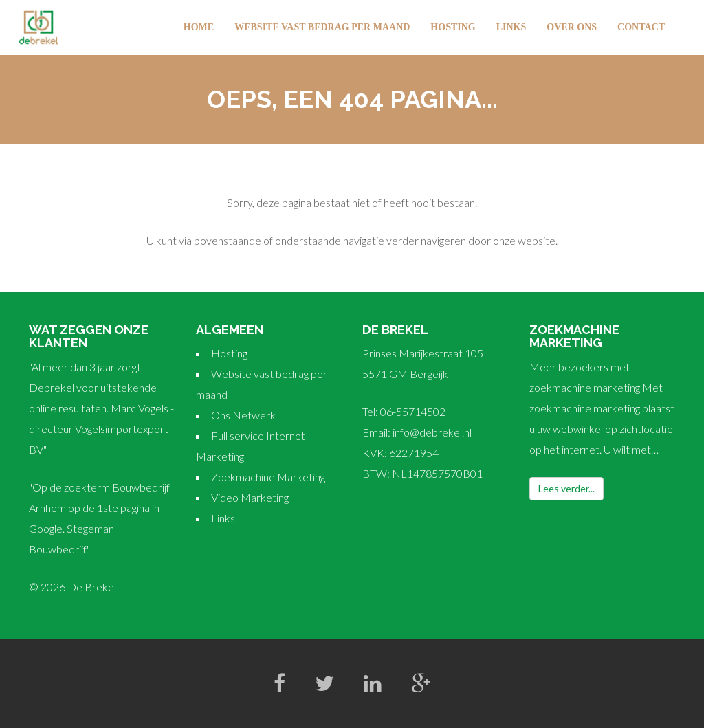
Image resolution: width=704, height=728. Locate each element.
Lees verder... (566, 488)
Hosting (453, 27)
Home (199, 27)
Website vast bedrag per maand (322, 27)
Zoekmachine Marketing (268, 477)
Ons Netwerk (243, 415)
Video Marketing (250, 497)
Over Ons (572, 27)
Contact (641, 27)
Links (511, 27)
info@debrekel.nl (432, 432)
